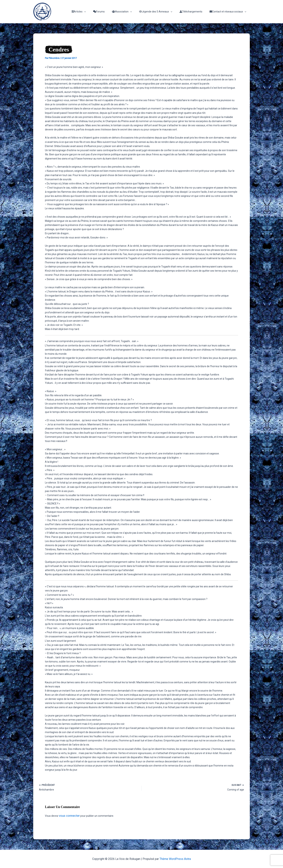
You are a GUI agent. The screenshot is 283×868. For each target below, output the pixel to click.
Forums (109, 12)
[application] (96, 12)
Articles (91, 12)
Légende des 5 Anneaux (161, 12)
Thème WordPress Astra (175, 859)
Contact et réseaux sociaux (229, 12)
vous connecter (68, 816)
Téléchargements (194, 12)
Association (129, 12)
